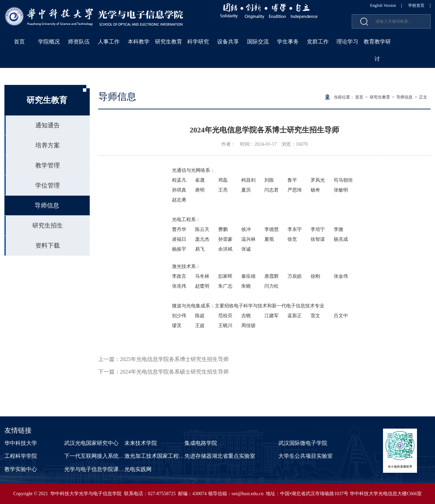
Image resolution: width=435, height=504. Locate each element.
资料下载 (48, 246)
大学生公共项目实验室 (306, 456)
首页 (19, 42)
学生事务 (288, 42)
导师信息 (47, 205)
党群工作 (318, 42)
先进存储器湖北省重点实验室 (220, 456)
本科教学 (139, 42)
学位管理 (48, 185)
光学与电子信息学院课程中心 (100, 469)
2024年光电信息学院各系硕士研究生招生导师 (174, 372)
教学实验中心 (21, 469)
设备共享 (228, 42)
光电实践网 (138, 469)
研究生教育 (169, 42)
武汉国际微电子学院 (303, 443)
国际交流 (258, 42)
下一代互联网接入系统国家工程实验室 (110, 456)
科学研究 (198, 42)
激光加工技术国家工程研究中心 (162, 456)
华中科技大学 (21, 443)
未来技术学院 (141, 443)
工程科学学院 (21, 456)
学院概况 (49, 42)
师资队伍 (79, 42)
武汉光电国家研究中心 (91, 443)
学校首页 (416, 5)
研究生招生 (48, 226)
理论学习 (347, 42)
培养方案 (48, 145)
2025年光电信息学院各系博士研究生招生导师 (174, 359)
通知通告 (48, 125)
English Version (383, 5)
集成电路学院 (201, 443)
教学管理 (48, 165)
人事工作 (109, 42)
